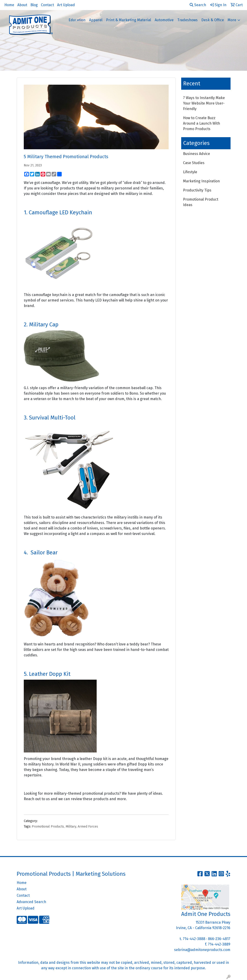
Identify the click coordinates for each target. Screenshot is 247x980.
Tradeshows (187, 20)
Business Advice (197, 154)
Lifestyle (190, 172)
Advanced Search (31, 902)
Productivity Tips (197, 190)
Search (198, 5)
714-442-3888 (194, 939)
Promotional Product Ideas (201, 202)
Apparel (96, 20)
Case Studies (194, 163)
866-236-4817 (219, 939)
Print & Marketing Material (129, 20)
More (232, 20)
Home (9, 5)
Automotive (164, 20)
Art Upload (66, 5)
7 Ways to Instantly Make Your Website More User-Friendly (204, 103)
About (22, 5)
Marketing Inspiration (201, 181)
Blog (34, 5)
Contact (47, 5)
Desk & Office (213, 20)
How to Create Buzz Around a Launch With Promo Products (202, 123)
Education (77, 20)
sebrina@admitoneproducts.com (202, 950)
